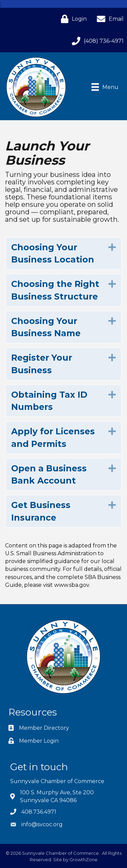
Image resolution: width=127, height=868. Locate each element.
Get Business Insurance (41, 511)
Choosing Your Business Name (46, 327)
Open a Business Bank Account (49, 474)
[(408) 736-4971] (96, 41)
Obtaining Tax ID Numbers (49, 401)
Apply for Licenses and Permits (53, 437)
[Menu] (105, 87)
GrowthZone (83, 860)
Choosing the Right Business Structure (55, 290)
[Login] (72, 19)
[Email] (109, 19)
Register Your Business (42, 364)
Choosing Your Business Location (53, 253)
